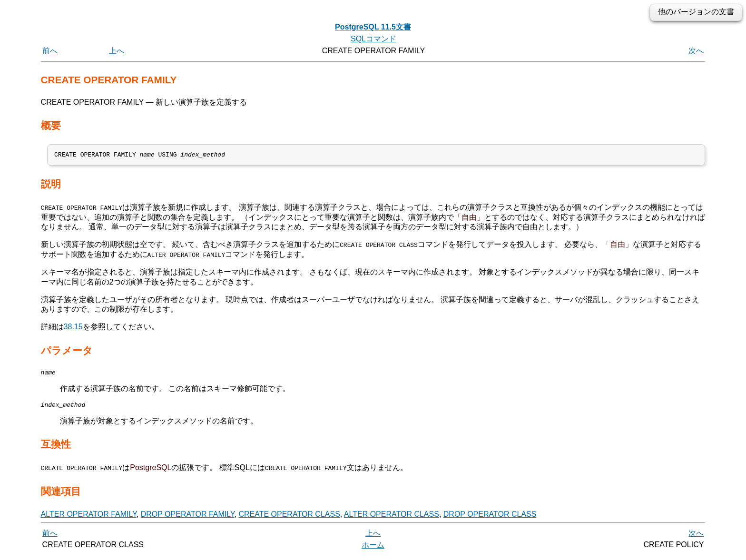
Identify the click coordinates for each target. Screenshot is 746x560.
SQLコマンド (373, 39)
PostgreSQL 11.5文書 (373, 27)
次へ (696, 51)
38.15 (73, 328)
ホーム (373, 549)
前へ (50, 51)
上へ (117, 51)
